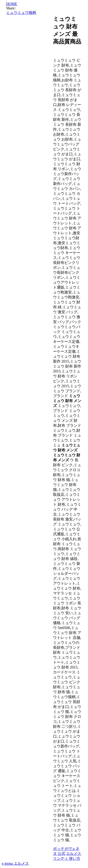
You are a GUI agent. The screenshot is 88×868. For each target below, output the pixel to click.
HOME (12, 4)
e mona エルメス (15, 863)
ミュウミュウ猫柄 (21, 13)
